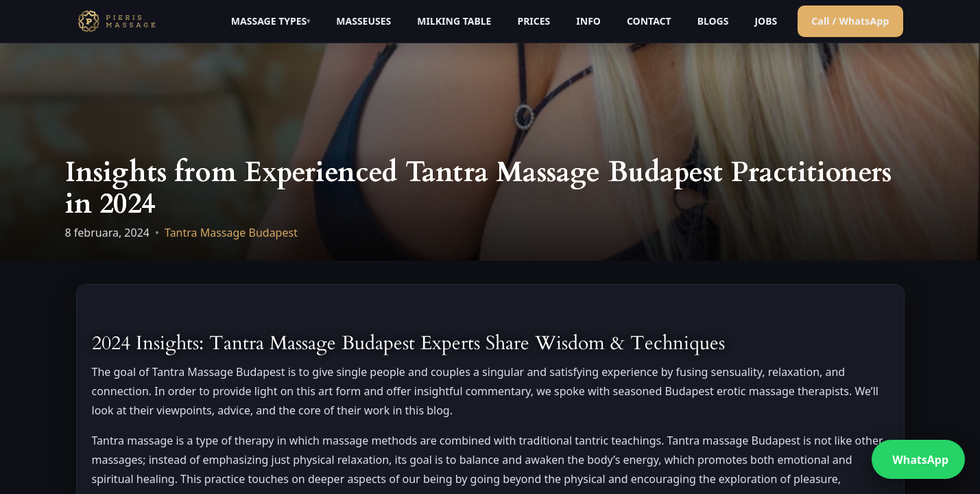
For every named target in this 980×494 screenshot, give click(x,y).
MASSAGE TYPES (269, 21)
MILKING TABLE (454, 21)
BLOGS (713, 21)
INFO (588, 21)
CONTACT (649, 21)
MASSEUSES (363, 21)
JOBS (766, 21)
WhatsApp (920, 460)
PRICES (534, 21)
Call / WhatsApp (850, 21)
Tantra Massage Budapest (231, 233)
